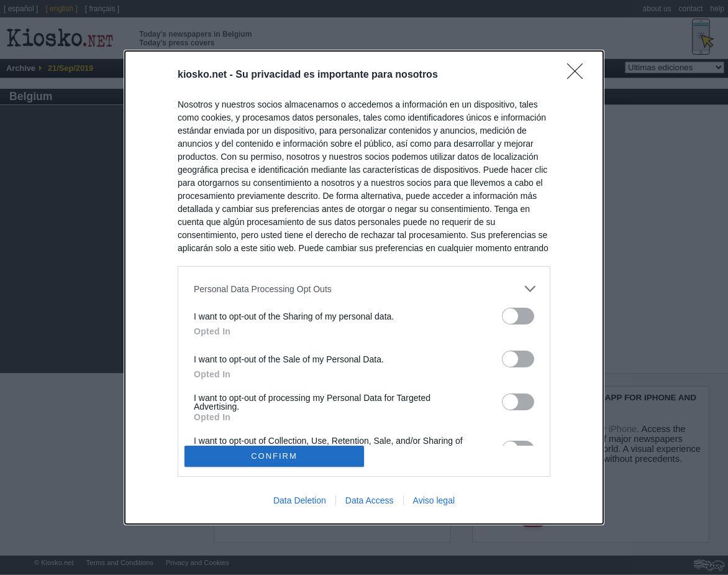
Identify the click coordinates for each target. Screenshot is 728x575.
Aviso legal (434, 500)
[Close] (579, 75)
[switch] (518, 316)
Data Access (370, 500)
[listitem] (364, 289)
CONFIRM (274, 455)
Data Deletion (300, 500)
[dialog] (364, 287)
